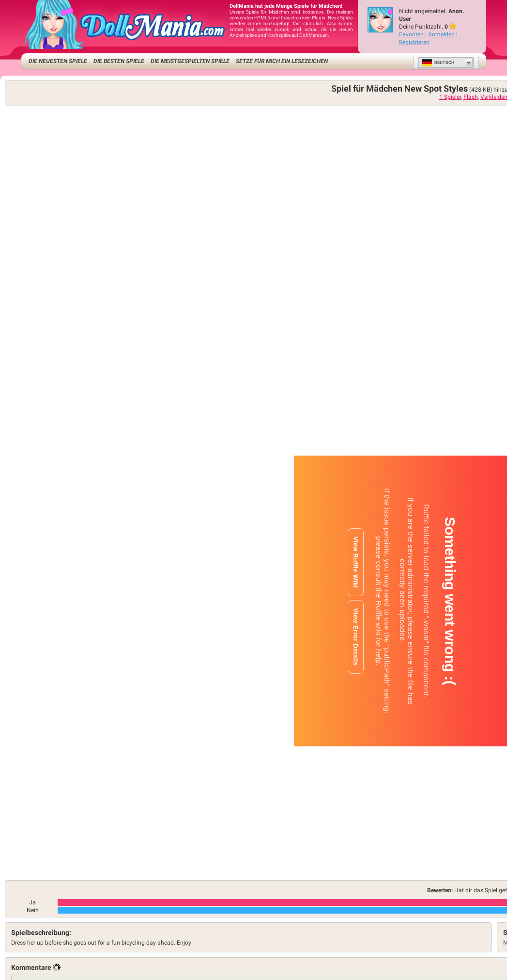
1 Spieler (450, 97)
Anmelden (441, 34)
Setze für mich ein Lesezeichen (282, 61)
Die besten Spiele (119, 61)
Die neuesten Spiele (58, 61)
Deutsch (438, 63)
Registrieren (414, 42)
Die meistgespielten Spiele (190, 61)
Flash (471, 97)
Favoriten (411, 34)
